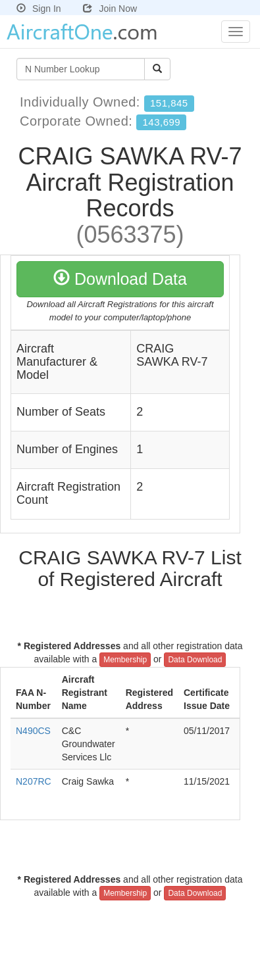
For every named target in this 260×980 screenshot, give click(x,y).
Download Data (120, 279)
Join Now (110, 9)
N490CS (33, 731)
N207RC (34, 781)
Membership (125, 660)
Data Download (195, 660)
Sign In (39, 9)
